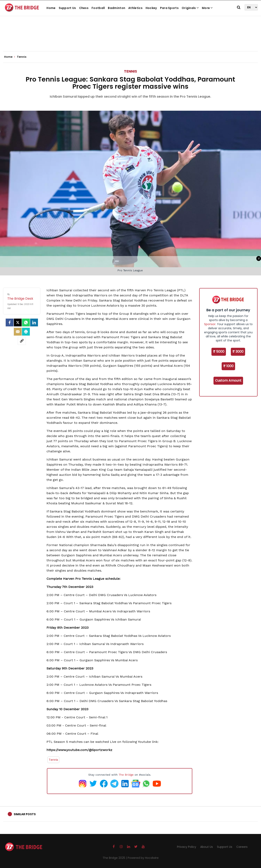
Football (98, 8)
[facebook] (10, 322)
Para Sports (169, 8)
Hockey (151, 8)
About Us (207, 847)
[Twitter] (18, 322)
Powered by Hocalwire (143, 858)
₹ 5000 (219, 352)
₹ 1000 (228, 366)
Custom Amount (228, 380)
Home (51, 8)
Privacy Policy (187, 847)
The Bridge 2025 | (115, 858)
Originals (190, 8)
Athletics (135, 8)
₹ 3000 (238, 352)
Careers (242, 847)
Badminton (117, 8)
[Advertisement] (130, 39)
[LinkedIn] (34, 322)
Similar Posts (25, 814)
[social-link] (22, 341)
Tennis (130, 71)
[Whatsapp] (26, 322)
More (207, 8)
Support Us (67, 8)
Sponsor (210, 324)
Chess (84, 8)
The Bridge (126, 775)
